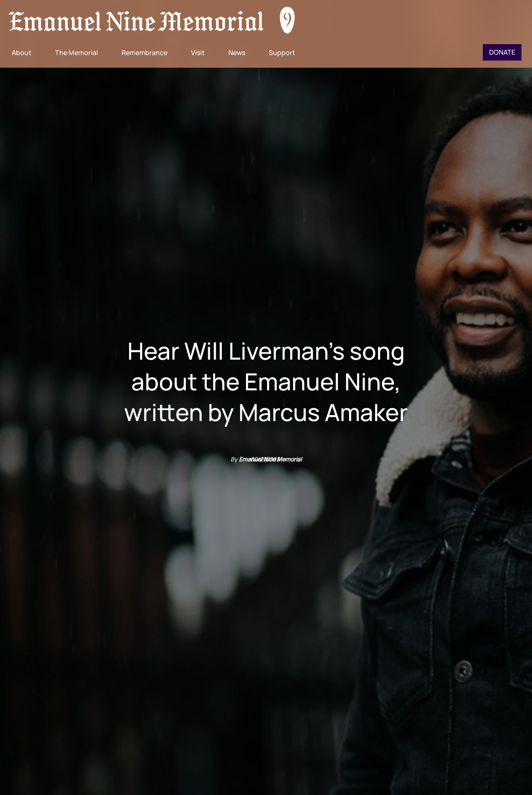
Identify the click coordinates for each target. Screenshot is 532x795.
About (22, 53)
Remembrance (144, 53)
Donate (502, 52)
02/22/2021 (266, 459)
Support (282, 53)
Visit (198, 53)
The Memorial (77, 53)
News (237, 53)
